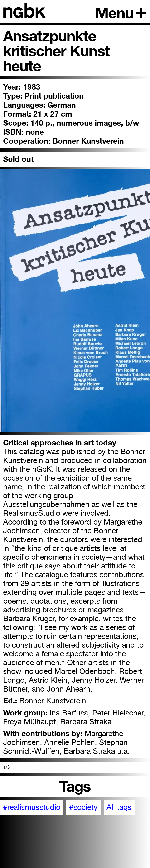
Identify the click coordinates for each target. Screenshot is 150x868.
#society (83, 807)
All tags (119, 807)
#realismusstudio (32, 807)
